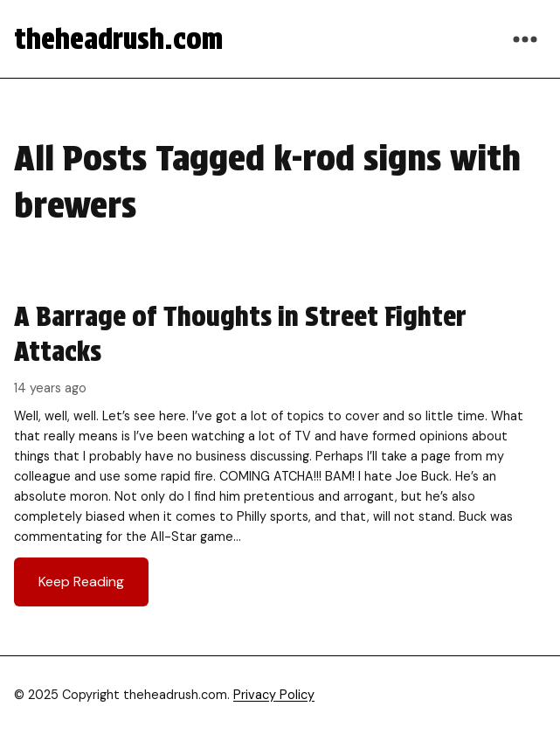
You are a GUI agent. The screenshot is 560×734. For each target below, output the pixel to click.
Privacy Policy (274, 695)
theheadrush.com (118, 39)
